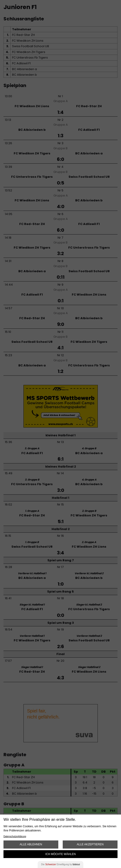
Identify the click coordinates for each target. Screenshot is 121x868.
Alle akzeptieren (90, 844)
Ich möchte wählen (60, 854)
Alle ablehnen (31, 844)
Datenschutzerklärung (15, 836)
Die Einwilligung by (60, 864)
